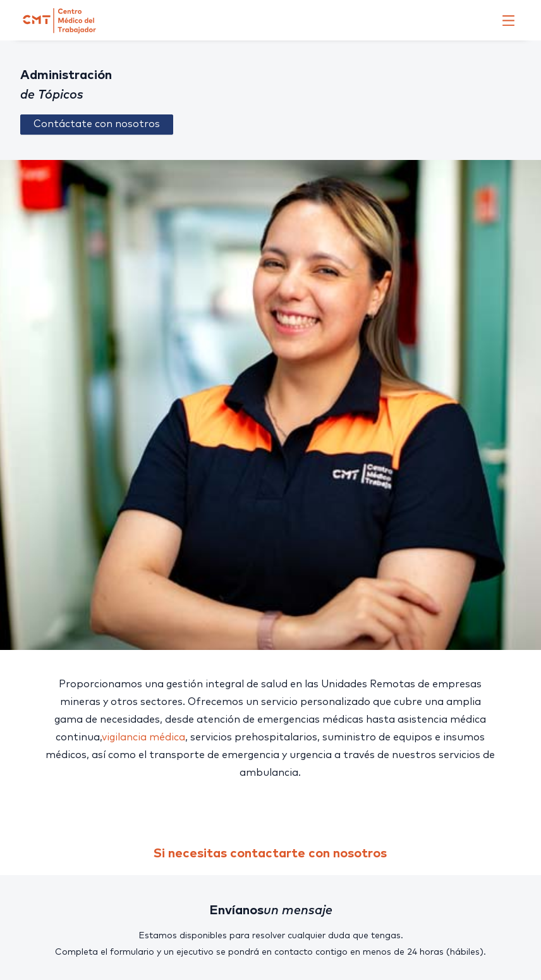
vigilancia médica (143, 737)
